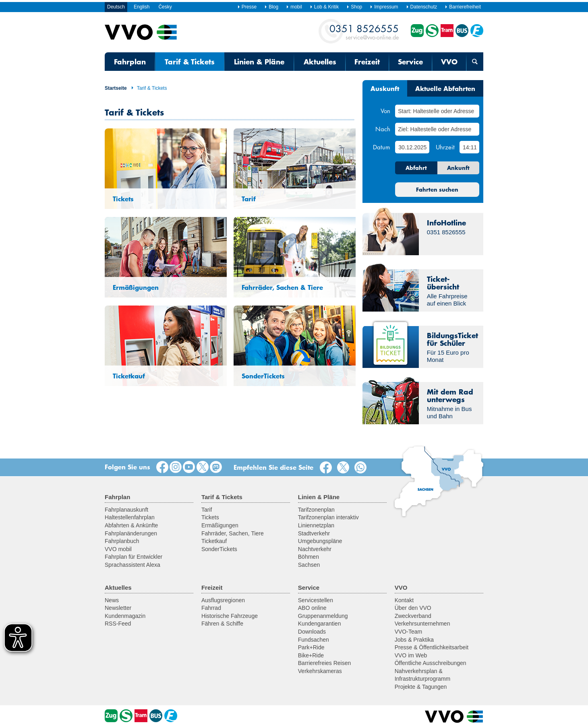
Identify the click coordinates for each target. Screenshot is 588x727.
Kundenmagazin (125, 616)
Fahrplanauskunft (126, 510)
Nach (383, 129)
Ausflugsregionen (223, 600)
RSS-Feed (118, 624)
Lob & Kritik (324, 7)
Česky (165, 7)
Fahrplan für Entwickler (134, 557)
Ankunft (458, 168)
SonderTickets (219, 549)
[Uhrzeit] (469, 147)
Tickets (210, 517)
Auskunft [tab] (385, 88)
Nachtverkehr (315, 549)
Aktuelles (320, 62)
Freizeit (367, 62)
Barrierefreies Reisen (325, 663)
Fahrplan (130, 62)
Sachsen (309, 565)
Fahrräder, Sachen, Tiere (233, 533)
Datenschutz (422, 7)
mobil (294, 7)
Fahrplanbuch (122, 541)
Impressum (384, 7)
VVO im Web (411, 655)
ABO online (312, 608)
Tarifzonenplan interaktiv (328, 517)
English (142, 7)
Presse (247, 7)
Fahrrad (211, 608)
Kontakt (404, 600)
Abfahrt (416, 168)
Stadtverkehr (314, 533)
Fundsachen (314, 640)
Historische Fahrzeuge (230, 616)
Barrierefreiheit (463, 7)
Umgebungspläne (320, 541)
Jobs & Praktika (414, 640)
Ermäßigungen (220, 525)
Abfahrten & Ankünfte (131, 525)
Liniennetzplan (316, 525)
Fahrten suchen (437, 190)
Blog (271, 7)
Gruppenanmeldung (323, 616)
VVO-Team (408, 632)
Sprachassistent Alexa (133, 565)
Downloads (312, 632)
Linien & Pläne (259, 62)
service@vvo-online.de (364, 32)
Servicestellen (316, 600)
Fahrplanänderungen (131, 533)
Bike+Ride (311, 655)
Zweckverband (413, 616)
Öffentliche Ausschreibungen (431, 663)
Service (410, 62)
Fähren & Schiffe (222, 624)
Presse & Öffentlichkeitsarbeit (432, 647)
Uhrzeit (445, 147)
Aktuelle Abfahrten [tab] (445, 88)
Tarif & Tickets (149, 88)
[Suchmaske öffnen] (475, 62)
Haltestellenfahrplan (130, 517)
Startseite (116, 88)
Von (385, 111)
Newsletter (118, 608)
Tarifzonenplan (316, 510)
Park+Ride (311, 647)
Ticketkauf (214, 541)
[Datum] (412, 147)
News (112, 600)
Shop (354, 7)
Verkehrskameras (320, 671)
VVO (449, 62)
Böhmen (308, 557)
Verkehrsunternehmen (422, 624)
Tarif (207, 510)
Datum (382, 147)
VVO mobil (118, 549)
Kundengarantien (320, 624)
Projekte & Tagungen (421, 687)
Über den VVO (413, 608)
